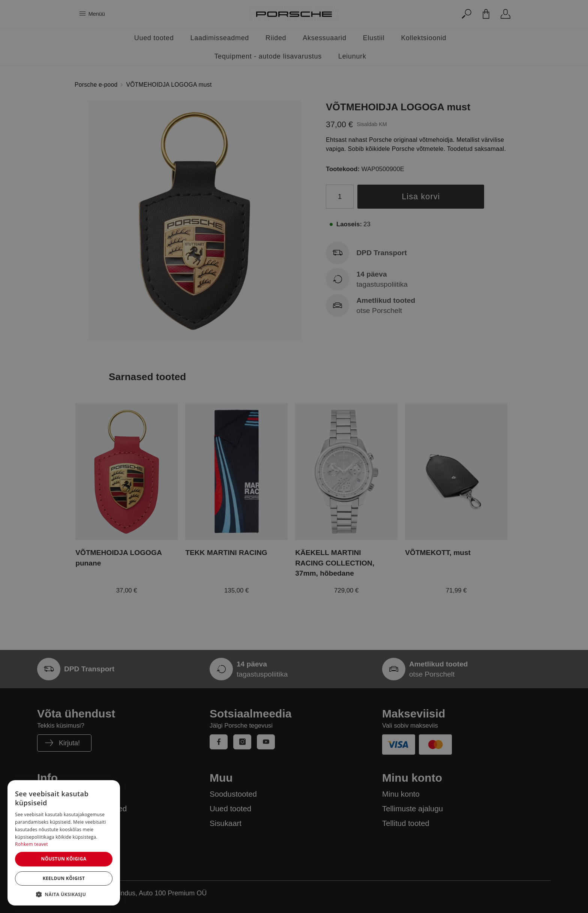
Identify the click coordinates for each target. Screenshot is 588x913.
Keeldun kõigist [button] (64, 878)
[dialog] (64, 843)
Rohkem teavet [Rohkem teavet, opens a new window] (31, 844)
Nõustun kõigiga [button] (64, 859)
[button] (64, 894)
